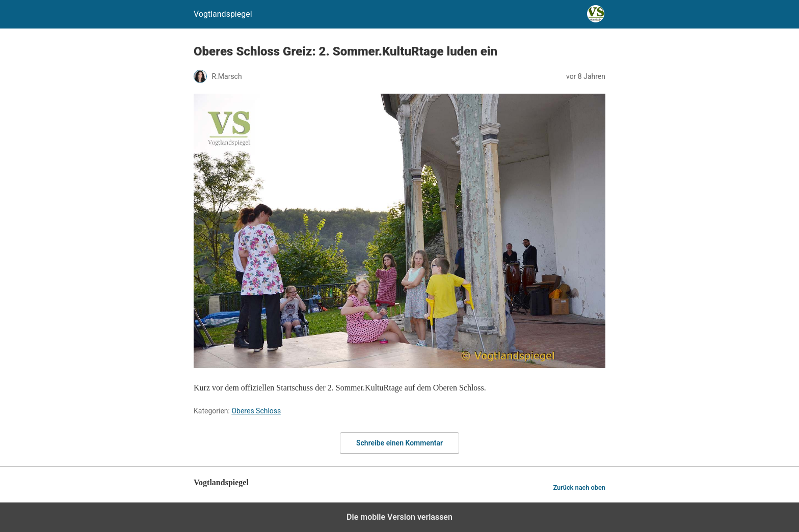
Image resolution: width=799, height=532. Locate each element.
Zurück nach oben (579, 487)
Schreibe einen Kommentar (400, 443)
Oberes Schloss (256, 411)
